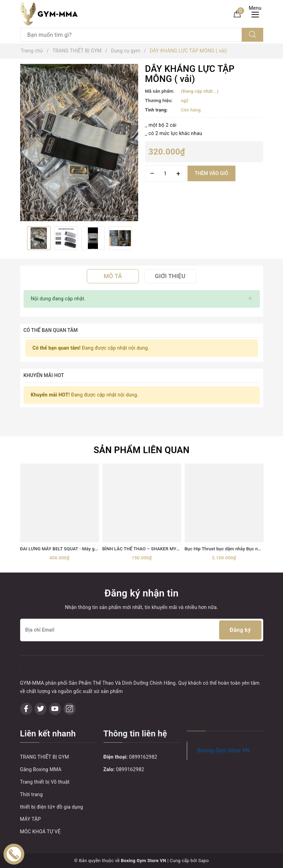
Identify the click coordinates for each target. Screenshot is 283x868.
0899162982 (143, 757)
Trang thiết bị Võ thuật (45, 782)
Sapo (204, 861)
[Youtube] (55, 709)
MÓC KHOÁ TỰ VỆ (40, 832)
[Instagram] (70, 709)
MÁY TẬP (31, 819)
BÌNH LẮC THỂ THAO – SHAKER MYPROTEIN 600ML (157, 549)
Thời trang (32, 794)
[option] (79, 143)
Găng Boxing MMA (41, 769)
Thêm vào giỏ (211, 173)
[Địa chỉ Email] (142, 630)
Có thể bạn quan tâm (51, 330)
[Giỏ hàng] (237, 14)
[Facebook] (26, 709)
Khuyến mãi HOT (44, 375)
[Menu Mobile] (257, 14)
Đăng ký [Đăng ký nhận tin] (240, 630)
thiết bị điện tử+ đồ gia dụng (52, 807)
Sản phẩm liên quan (141, 450)
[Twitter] (40, 709)
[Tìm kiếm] (252, 35)
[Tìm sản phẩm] (131, 35)
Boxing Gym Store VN (224, 750)
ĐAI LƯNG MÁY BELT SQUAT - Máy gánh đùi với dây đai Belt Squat (88, 549)
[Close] (250, 298)
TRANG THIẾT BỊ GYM (45, 757)
